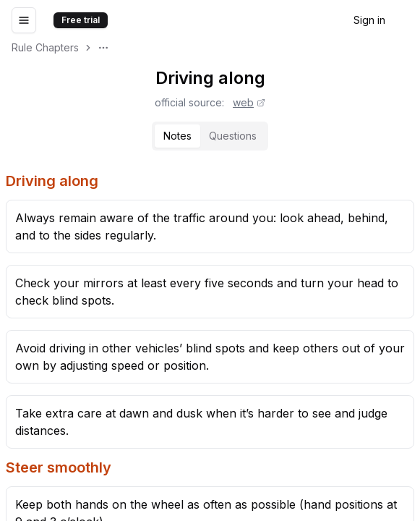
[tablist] (210, 136)
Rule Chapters (45, 47)
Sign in (369, 20)
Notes (177, 136)
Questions (233, 136)
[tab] (177, 136)
